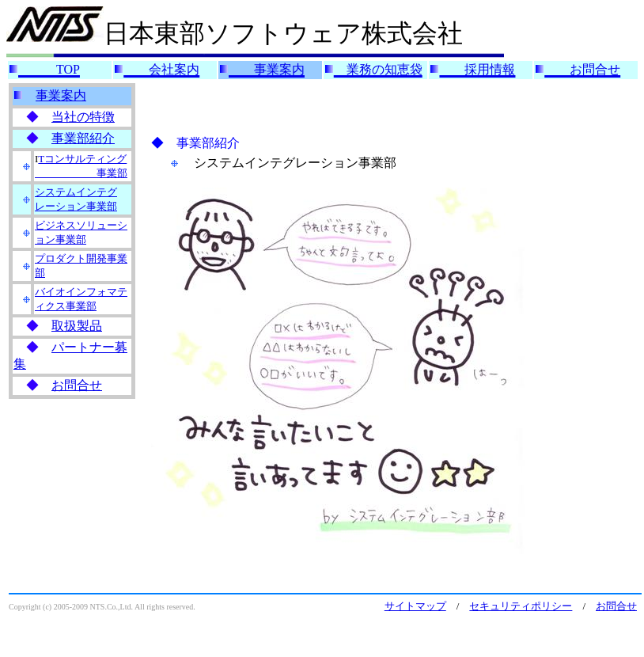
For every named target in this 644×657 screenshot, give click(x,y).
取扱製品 (77, 326)
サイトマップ (415, 606)
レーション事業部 (76, 206)
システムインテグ (76, 192)
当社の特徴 (83, 117)
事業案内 (61, 95)
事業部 (81, 173)
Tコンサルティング (82, 159)
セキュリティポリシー (521, 606)
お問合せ (77, 385)
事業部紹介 (83, 138)
